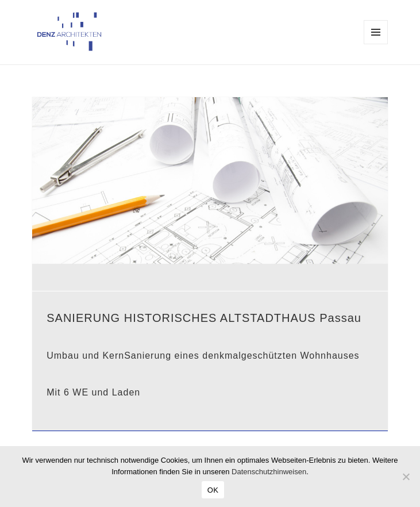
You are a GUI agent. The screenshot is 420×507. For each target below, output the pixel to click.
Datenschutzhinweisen (269, 472)
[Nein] (406, 477)
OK (213, 490)
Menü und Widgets (376, 44)
